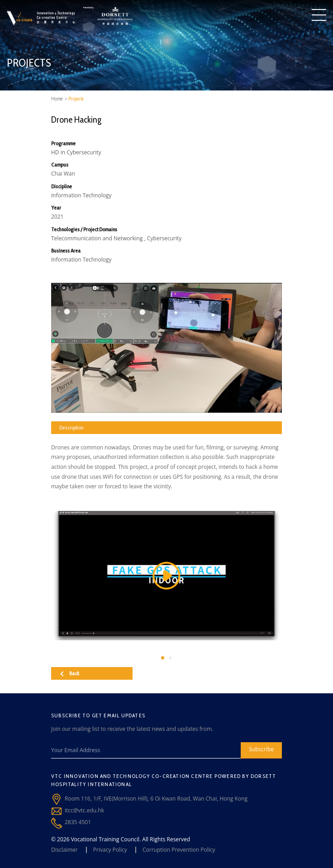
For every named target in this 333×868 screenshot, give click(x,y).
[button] (163, 658)
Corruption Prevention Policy (179, 850)
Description (71, 427)
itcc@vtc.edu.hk (84, 810)
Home (57, 99)
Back (70, 673)
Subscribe (261, 749)
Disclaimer (64, 850)
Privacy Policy (110, 850)
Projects (76, 99)
